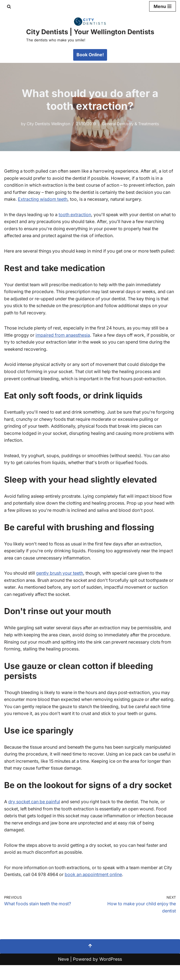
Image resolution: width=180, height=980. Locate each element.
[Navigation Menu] (163, 6)
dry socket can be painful (35, 816)
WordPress (111, 974)
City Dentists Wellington (48, 124)
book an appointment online (95, 889)
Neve (63, 974)
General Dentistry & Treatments (131, 124)
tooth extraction (77, 215)
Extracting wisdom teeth (52, 199)
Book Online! (90, 55)
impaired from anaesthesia (64, 342)
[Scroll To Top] (90, 962)
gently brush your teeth (61, 580)
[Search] (9, 6)
